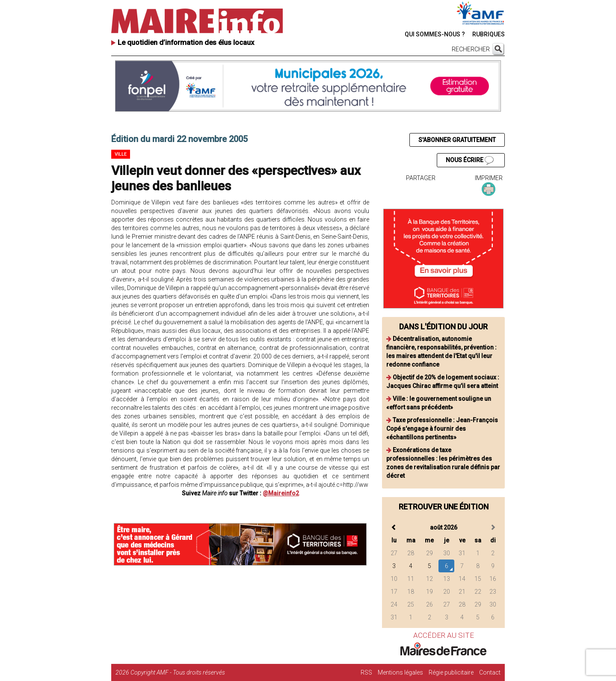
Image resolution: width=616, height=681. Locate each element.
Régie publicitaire (451, 672)
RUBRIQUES (489, 34)
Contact (490, 672)
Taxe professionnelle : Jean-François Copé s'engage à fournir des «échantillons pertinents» (442, 429)
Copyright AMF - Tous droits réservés (178, 672)
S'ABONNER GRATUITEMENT (457, 140)
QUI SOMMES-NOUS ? (435, 34)
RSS (366, 672)
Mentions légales (400, 672)
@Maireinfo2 (281, 493)
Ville (121, 154)
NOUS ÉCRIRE (470, 160)
